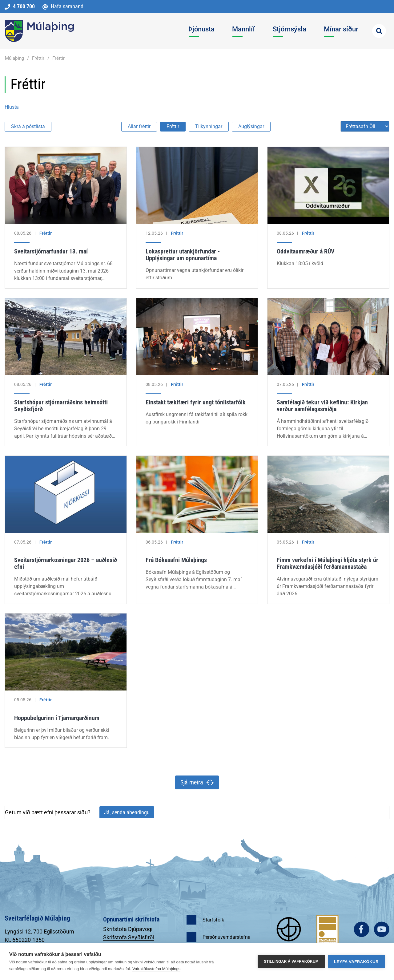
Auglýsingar (251, 126)
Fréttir (38, 58)
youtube (382, 929)
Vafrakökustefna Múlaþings (156, 969)
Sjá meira (192, 782)
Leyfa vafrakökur (356, 962)
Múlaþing (14, 58)
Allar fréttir (139, 126)
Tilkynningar (209, 126)
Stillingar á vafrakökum (291, 962)
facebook (362, 929)
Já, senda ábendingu (127, 812)
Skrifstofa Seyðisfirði (129, 937)
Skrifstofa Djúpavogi (128, 929)
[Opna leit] (379, 31)
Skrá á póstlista (28, 126)
